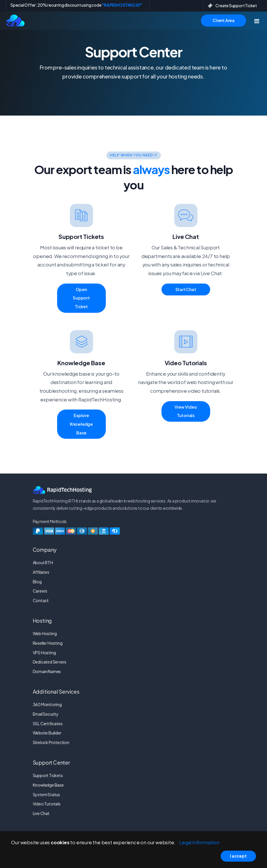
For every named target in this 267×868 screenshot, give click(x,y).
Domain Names (47, 671)
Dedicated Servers (50, 662)
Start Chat (186, 289)
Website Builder (47, 733)
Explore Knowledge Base (81, 424)
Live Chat (41, 813)
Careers (40, 591)
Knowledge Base (48, 785)
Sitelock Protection (51, 742)
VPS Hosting (44, 653)
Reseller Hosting (48, 643)
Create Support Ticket (232, 6)
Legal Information (199, 842)
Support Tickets (48, 775)
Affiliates (41, 572)
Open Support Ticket (81, 298)
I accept (238, 856)
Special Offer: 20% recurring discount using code (76, 5)
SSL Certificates (48, 723)
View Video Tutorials (186, 411)
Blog (37, 582)
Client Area (224, 20)
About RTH (43, 562)
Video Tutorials (47, 804)
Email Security (46, 714)
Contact (41, 600)
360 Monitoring (47, 704)
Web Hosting (45, 633)
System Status (46, 794)
